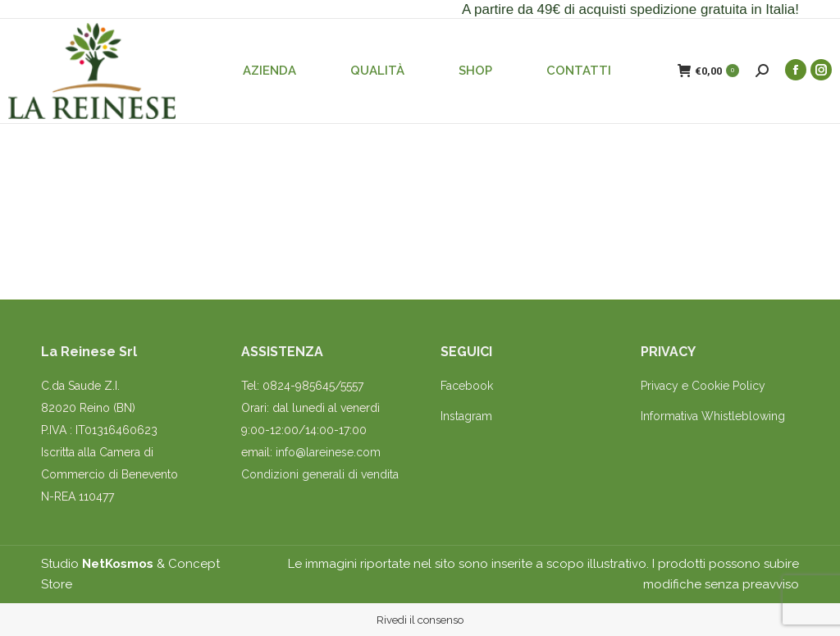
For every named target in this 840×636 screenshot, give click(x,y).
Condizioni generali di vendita (320, 474)
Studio (97, 564)
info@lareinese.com (328, 452)
